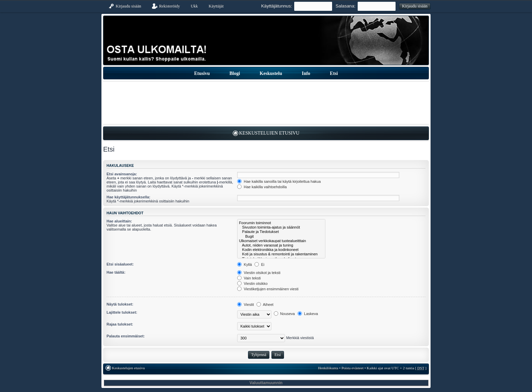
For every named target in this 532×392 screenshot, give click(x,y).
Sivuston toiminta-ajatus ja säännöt (281, 227)
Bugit (281, 237)
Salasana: (346, 6)
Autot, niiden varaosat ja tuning (281, 245)
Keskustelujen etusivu (269, 133)
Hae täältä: (116, 272)
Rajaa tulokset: (120, 324)
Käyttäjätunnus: (277, 6)
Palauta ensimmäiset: (126, 336)
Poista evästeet (352, 368)
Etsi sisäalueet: (120, 264)
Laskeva (308, 314)
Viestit (245, 305)
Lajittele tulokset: (122, 312)
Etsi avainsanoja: (122, 174)
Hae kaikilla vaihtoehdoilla (262, 187)
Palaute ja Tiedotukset (281, 232)
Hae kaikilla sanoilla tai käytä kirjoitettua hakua (279, 181)
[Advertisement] (266, 103)
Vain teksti (249, 278)
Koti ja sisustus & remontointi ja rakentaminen (281, 254)
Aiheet (265, 305)
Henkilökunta (328, 368)
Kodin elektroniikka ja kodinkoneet (281, 250)
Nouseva (284, 314)
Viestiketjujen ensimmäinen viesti (268, 289)
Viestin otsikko (252, 283)
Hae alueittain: (119, 221)
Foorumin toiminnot (281, 223)
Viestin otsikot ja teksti (259, 273)
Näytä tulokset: (120, 304)
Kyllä (244, 264)
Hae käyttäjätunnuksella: (128, 197)
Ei (259, 264)
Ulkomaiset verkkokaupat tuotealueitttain (281, 241)
